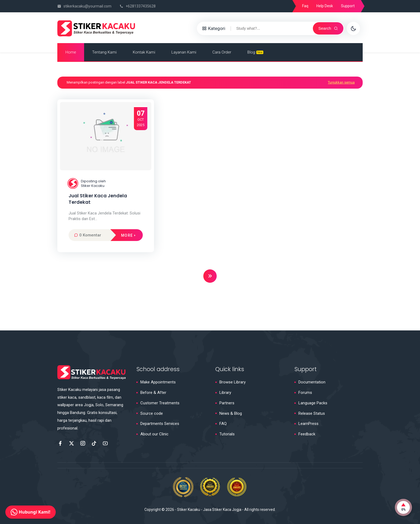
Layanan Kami (184, 52)
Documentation (312, 382)
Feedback (307, 434)
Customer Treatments (160, 403)
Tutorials (227, 434)
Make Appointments (158, 382)
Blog (255, 52)
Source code (152, 413)
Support (348, 6)
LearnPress (308, 424)
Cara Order (222, 52)
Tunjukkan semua (341, 82)
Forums (305, 393)
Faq (305, 6)
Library (225, 393)
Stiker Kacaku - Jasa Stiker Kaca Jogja (209, 510)
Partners (227, 403)
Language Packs (313, 403)
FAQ (223, 424)
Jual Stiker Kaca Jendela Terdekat (98, 199)
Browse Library (232, 382)
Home (71, 52)
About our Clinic (154, 434)
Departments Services (160, 424)
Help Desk (325, 6)
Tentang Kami (104, 52)
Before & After (153, 393)
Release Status (312, 413)
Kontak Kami (144, 52)
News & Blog (231, 413)
